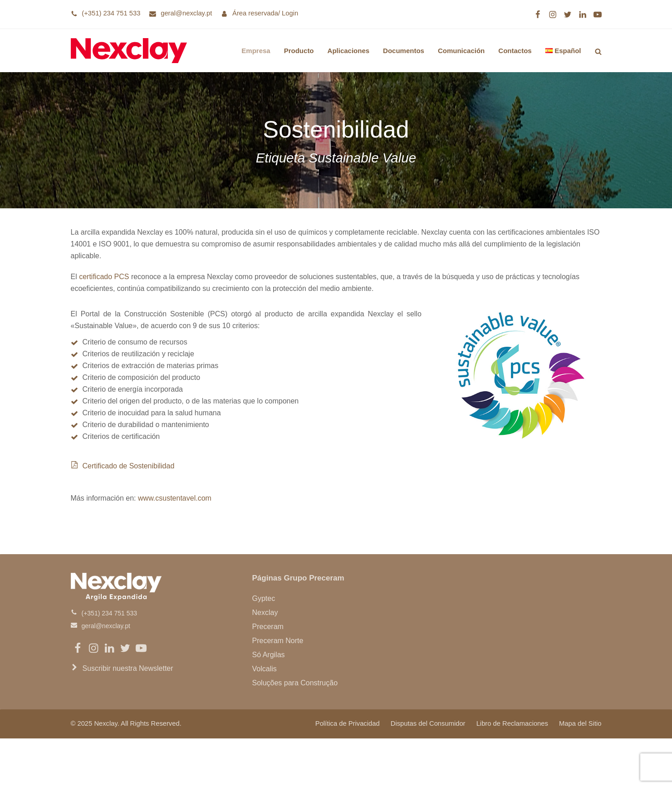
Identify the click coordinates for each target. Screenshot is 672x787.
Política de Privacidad (348, 723)
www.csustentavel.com (175, 498)
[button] (598, 51)
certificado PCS (104, 277)
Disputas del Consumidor (428, 723)
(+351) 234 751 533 (111, 13)
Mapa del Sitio (580, 723)
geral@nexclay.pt (186, 13)
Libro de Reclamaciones (512, 723)
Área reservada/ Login (265, 13)
